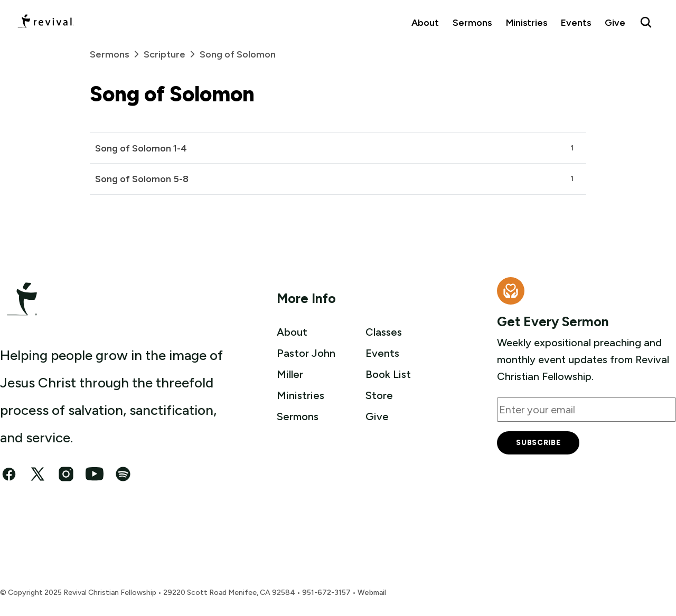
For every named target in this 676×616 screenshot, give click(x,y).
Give (615, 22)
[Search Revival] (646, 22)
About (425, 22)
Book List (388, 374)
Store (379, 395)
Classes (384, 332)
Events (576, 22)
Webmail (372, 593)
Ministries (527, 22)
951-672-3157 (326, 593)
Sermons (472, 22)
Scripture (172, 54)
